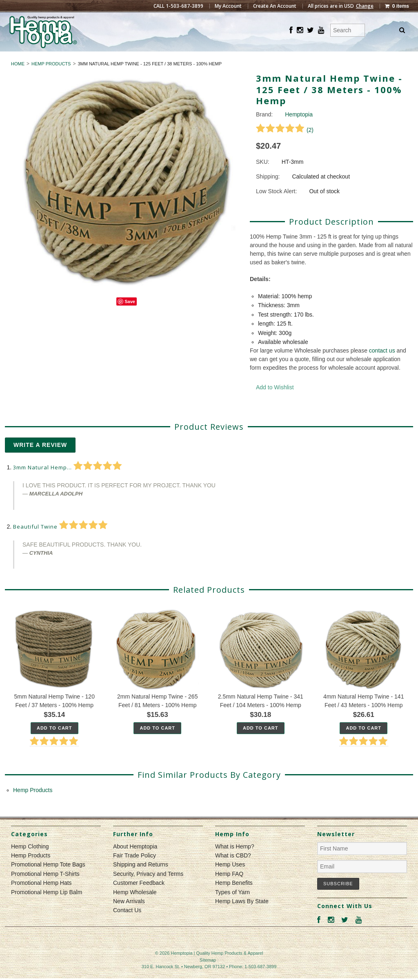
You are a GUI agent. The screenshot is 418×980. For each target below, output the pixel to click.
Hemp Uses (230, 880)
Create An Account (275, 6)
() (285, 145)
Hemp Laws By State (242, 916)
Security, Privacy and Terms (148, 888)
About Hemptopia (135, 861)
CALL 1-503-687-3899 (178, 6)
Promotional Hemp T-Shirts (45, 888)
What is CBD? (233, 870)
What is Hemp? (235, 861)
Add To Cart (54, 743)
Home (18, 78)
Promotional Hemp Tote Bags (48, 880)
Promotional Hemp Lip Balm (47, 907)
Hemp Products (243, 59)
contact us (382, 366)
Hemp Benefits (234, 898)
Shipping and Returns (141, 880)
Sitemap (208, 975)
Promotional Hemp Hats (41, 898)
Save (130, 316)
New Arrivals (129, 916)
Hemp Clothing (175, 59)
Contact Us (127, 925)
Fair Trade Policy (135, 870)
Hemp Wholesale (135, 907)
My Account (228, 6)
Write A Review (40, 460)
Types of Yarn (232, 907)
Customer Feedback (139, 898)
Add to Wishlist (275, 402)
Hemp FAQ (229, 888)
